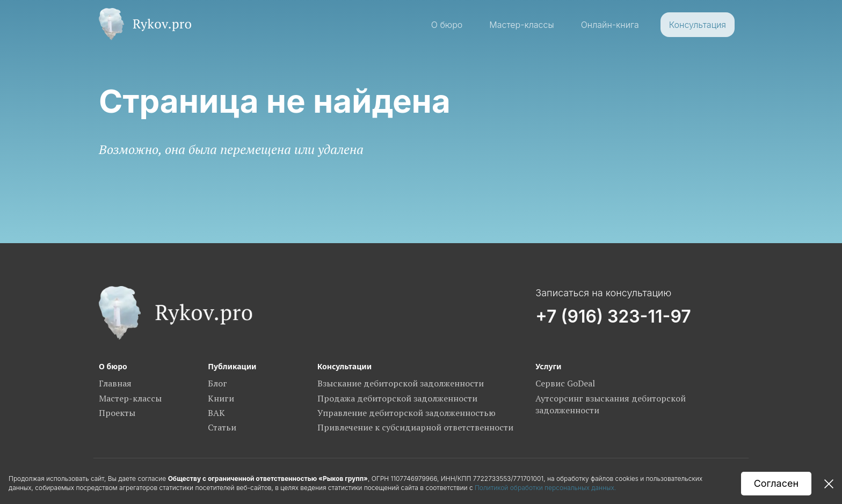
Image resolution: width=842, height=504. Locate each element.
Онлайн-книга (610, 25)
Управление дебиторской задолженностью (407, 413)
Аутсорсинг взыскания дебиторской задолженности (611, 404)
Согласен (776, 483)
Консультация (698, 25)
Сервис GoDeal (565, 383)
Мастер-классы (521, 25)
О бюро (447, 25)
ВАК (216, 413)
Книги (221, 398)
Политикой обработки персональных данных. (546, 488)
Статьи (222, 427)
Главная (115, 383)
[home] (145, 24)
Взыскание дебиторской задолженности (401, 383)
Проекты (117, 413)
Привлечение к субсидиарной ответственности (415, 427)
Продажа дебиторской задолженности (397, 398)
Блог (217, 383)
